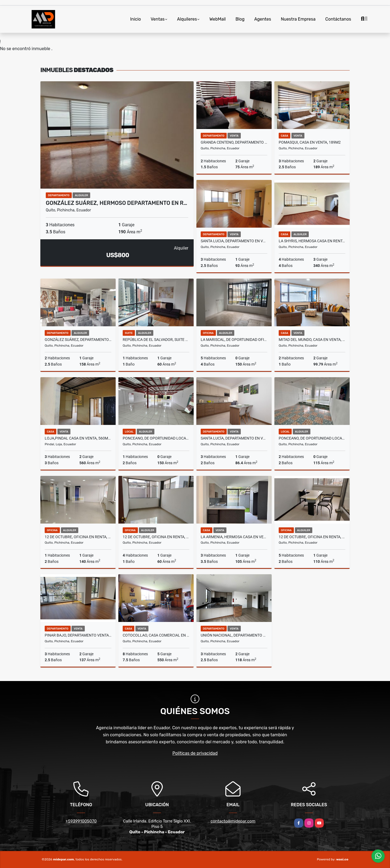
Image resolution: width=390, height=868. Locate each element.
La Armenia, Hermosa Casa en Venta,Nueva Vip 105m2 (234, 537)
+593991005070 (81, 821)
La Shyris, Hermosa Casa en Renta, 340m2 (312, 241)
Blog (240, 19)
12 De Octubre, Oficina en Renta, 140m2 (78, 537)
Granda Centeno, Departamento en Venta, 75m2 (234, 142)
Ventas (157, 19)
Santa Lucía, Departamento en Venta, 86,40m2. (234, 438)
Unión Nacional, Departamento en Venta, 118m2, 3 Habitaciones (234, 635)
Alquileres (187, 19)
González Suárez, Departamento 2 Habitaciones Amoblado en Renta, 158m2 (78, 340)
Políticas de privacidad (195, 753)
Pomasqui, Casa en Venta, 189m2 (310, 142)
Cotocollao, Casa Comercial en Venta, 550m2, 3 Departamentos (156, 635)
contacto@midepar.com (233, 821)
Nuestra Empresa (298, 19)
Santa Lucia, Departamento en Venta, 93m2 (234, 241)
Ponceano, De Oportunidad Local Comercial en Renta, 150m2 (156, 438)
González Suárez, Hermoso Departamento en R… (116, 203)
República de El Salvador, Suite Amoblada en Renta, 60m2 (156, 340)
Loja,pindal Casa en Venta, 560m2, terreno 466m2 (78, 438)
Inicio (135, 19)
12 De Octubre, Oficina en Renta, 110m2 (312, 537)
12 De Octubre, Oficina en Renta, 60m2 (156, 537)
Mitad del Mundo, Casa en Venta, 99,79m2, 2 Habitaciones (312, 340)
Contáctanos (338, 19)
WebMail (217, 19)
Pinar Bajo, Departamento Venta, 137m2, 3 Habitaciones (78, 635)
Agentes (263, 19)
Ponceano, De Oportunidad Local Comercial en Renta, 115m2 (312, 438)
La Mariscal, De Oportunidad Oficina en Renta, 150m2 (234, 340)
